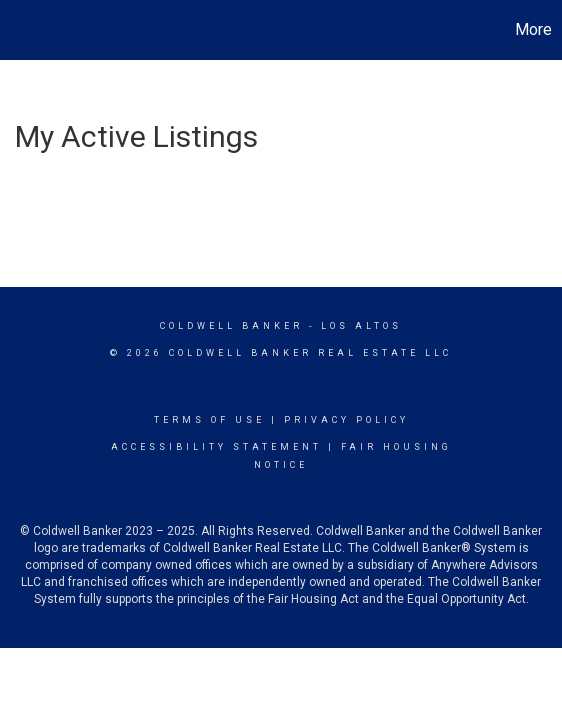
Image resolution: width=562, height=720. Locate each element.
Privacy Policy (346, 420)
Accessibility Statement (216, 447)
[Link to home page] (18, 30)
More (533, 29)
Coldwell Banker (231, 326)
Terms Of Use (209, 420)
